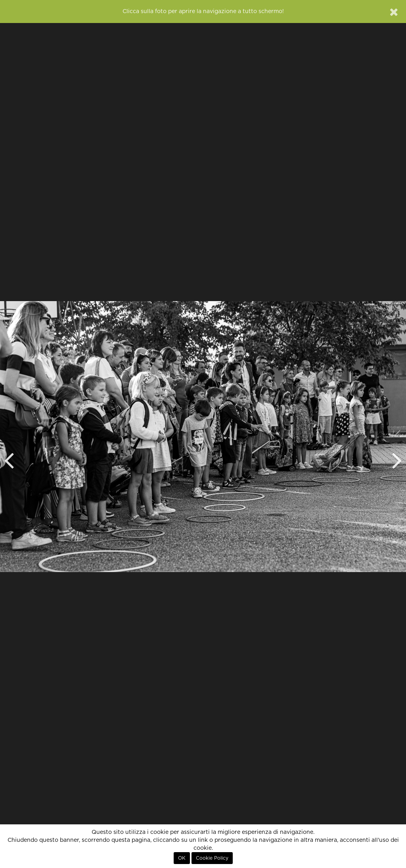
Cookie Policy (212, 858)
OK (182, 858)
